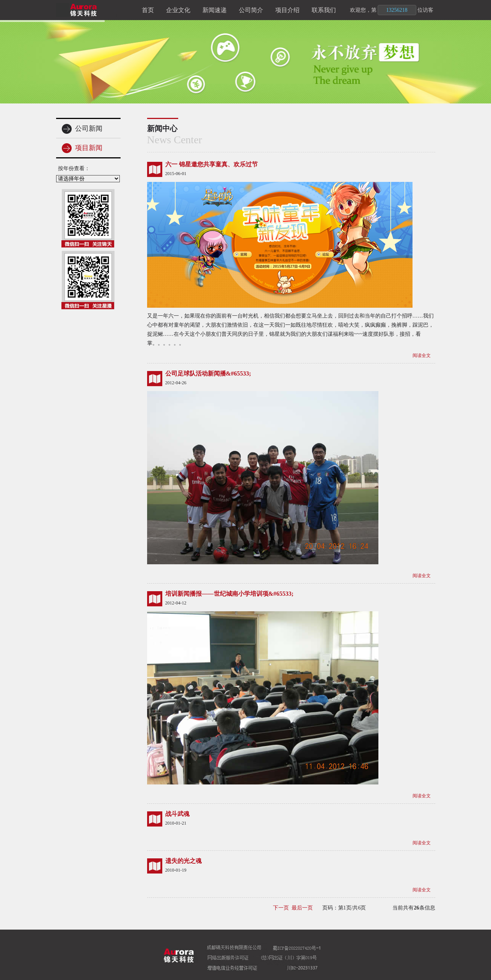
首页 (148, 10)
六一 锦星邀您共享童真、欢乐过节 (212, 164)
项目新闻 (82, 148)
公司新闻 (82, 129)
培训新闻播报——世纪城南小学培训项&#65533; (230, 594)
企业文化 (178, 10)
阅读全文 (422, 355)
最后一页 (302, 908)
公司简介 (251, 10)
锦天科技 (96, 10)
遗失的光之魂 (184, 861)
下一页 (281, 908)
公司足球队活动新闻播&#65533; (208, 373)
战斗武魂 (177, 814)
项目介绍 (287, 10)
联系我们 (324, 10)
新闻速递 (215, 10)
